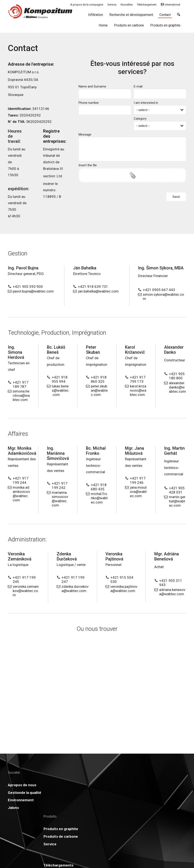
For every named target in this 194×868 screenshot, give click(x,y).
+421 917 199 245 (24, 580)
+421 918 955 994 (60, 379)
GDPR (130, 793)
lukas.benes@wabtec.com (60, 390)
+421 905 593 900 (28, 287)
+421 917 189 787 (21, 384)
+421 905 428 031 (177, 490)
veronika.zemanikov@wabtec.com (26, 591)
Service (53, 813)
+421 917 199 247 (73, 580)
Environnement (21, 813)
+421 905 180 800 (177, 376)
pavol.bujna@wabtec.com (33, 291)
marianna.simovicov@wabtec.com (60, 499)
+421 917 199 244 (21, 480)
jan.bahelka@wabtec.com (98, 291)
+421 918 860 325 (99, 379)
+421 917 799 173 (138, 379)
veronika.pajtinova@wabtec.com (124, 589)
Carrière (93, 800)
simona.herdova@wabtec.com (21, 395)
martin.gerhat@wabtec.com (177, 501)
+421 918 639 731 (93, 287)
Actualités (134, 785)
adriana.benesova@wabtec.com (172, 592)
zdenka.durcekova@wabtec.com (75, 589)
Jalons (13, 821)
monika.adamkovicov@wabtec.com (21, 494)
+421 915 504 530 (122, 580)
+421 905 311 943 (171, 583)
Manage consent (154, 851)
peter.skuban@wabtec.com (99, 390)
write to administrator (100, 851)
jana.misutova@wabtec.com (138, 492)
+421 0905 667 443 (159, 290)
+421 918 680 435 (99, 487)
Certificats (95, 793)
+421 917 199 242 (60, 485)
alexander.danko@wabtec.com (177, 387)
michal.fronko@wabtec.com (99, 498)
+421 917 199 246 (138, 480)
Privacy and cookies (128, 851)
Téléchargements (101, 785)
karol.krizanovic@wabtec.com (138, 390)
